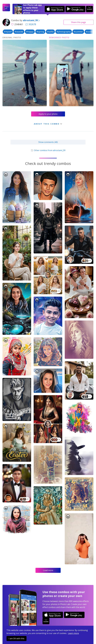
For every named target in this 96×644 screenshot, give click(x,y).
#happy (30, 32)
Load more (48, 570)
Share (78, 22)
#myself (8, 32)
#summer (78, 32)
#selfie (50, 32)
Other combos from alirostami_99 (48, 150)
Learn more (73, 633)
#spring (40, 32)
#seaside (19, 32)
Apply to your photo (48, 114)
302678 (31, 24)
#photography (64, 32)
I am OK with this (16, 638)
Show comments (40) (48, 142)
